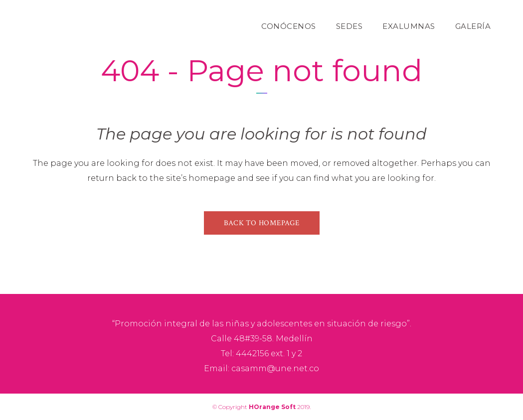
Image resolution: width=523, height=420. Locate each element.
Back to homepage (262, 223)
